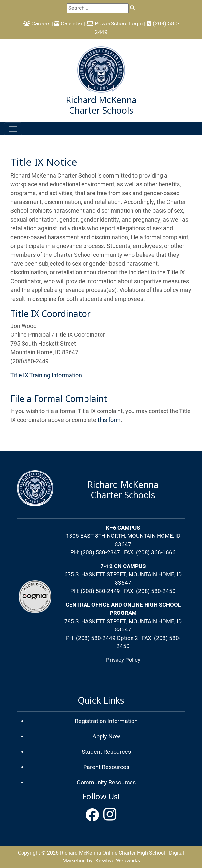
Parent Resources (106, 767)
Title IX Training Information (46, 375)
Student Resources (106, 752)
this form (109, 420)
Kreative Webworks (118, 861)
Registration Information (106, 721)
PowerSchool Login (115, 24)
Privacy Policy (123, 660)
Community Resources (106, 783)
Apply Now (106, 737)
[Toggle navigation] (13, 129)
